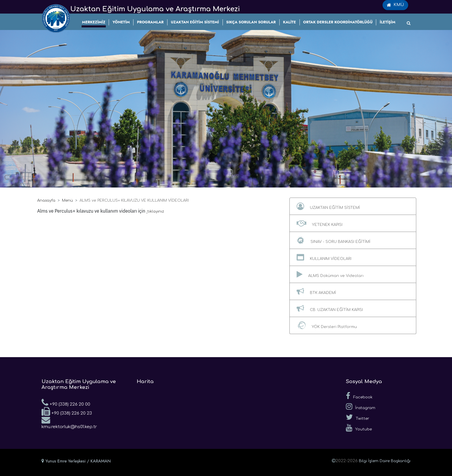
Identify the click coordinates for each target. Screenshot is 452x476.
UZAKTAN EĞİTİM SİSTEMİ (195, 22)
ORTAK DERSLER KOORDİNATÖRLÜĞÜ (338, 22)
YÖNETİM (121, 22)
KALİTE (290, 22)
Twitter (358, 417)
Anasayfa (46, 200)
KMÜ (395, 5)
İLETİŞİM (387, 22)
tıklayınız (156, 211)
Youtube (359, 428)
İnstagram (361, 406)
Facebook (359, 396)
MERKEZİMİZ (94, 22)
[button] (353, 206)
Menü (67, 200)
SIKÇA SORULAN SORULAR (251, 22)
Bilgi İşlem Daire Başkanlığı (385, 461)
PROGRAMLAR (150, 22)
